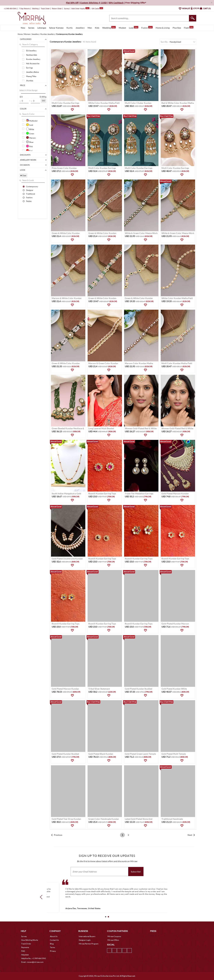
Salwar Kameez (56, 28)
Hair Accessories (33, 63)
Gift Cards (97, 9)
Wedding (109, 28)
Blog (52, 944)
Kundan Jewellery (33, 59)
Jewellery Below (33, 72)
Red (29, 150)
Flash (189, 28)
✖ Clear (23, 175)
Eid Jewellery (31, 51)
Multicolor (32, 120)
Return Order (57, 9)
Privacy (53, 951)
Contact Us (54, 940)
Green (30, 133)
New (23, 28)
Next (190, 835)
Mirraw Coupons (114, 936)
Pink (29, 146)
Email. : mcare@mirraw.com (32, 962)
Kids (97, 28)
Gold (30, 125)
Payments (25, 947)
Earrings (29, 68)
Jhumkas (30, 81)
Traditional (31, 194)
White (30, 129)
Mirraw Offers (113, 940)
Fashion (29, 197)
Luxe (134, 28)
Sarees (31, 28)
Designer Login (85, 940)
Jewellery (80, 28)
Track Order (45, 9)
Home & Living (163, 28)
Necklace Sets (32, 55)
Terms (52, 947)
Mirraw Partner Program (89, 944)
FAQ (23, 951)
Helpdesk (25, 955)
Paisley (29, 201)
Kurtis (70, 28)
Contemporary (32, 186)
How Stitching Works (30, 940)
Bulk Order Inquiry (78, 9)
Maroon (31, 138)
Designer (30, 190)
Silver (30, 142)
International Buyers (87, 936)
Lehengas (42, 28)
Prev (42, 897)
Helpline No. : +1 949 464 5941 (34, 958)
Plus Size (177, 28)
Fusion (147, 28)
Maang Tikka (31, 76)
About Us (54, 936)
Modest (122, 28)
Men (90, 28)
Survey (67, 9)
